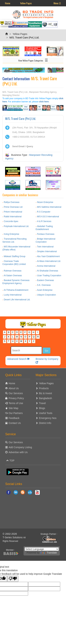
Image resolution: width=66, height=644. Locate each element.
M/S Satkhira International (49, 207)
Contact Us (15, 423)
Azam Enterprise (45, 290)
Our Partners (16, 413)
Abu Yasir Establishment (48, 256)
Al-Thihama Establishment (16, 290)
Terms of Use (16, 403)
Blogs (42, 408)
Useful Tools (46, 413)
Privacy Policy (16, 398)
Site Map (13, 408)
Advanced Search (18, 359)
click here (44, 102)
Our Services (16, 393)
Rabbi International (13, 217)
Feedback (14, 418)
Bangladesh (45, 398)
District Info (45, 423)
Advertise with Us (18, 452)
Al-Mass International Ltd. (49, 261)
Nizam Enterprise (45, 202)
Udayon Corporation (46, 295)
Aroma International (46, 266)
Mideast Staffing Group (15, 256)
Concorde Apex (11, 221)
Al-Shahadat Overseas (47, 271)
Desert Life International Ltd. (17, 300)
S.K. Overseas (44, 285)
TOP (10, 461)
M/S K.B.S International (48, 217)
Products (44, 388)
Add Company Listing (20, 447)
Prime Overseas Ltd (13, 207)
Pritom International (13, 212)
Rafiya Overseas (12, 202)
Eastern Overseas (45, 280)
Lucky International (13, 295)
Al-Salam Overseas (13, 276)
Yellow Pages (26, 3)
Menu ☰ (57, 3)
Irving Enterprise (11, 234)
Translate (49, 553)
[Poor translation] (13, 579)
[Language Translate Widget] (42, 549)
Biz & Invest (45, 393)
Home (8, 3)
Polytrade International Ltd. (16, 226)
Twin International (45, 247)
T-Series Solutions (13, 537)
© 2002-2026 (10, 534)
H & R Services (44, 221)
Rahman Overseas (13, 271)
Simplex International (47, 251)
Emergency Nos (48, 418)
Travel (42, 403)
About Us (14, 388)
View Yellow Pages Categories (33, 60)
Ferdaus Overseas (46, 234)
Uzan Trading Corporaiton (49, 276)
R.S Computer (44, 212)
